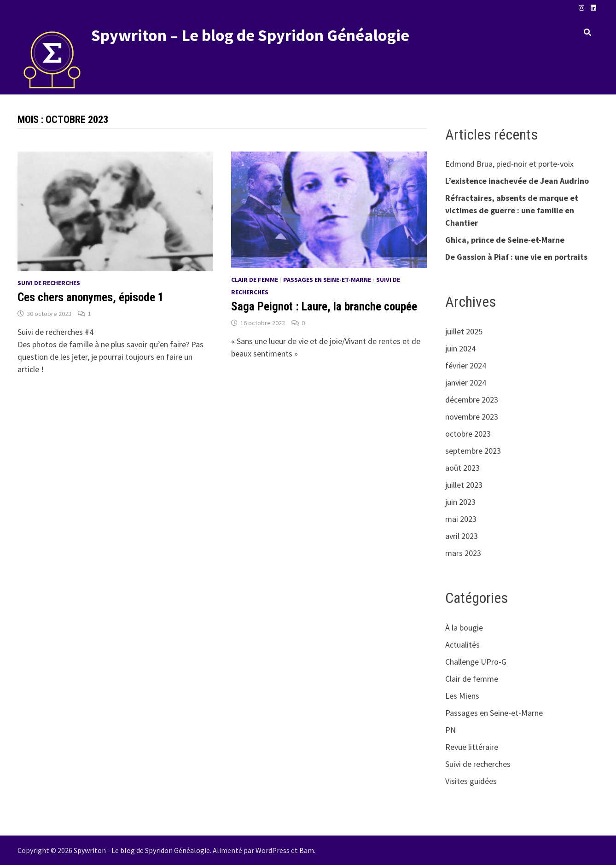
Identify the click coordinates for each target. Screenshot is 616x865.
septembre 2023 (473, 451)
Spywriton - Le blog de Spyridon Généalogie (142, 850)
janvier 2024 (466, 383)
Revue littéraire (472, 747)
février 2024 (466, 365)
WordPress (273, 850)
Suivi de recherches (49, 283)
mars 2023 (463, 553)
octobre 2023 (468, 434)
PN (450, 730)
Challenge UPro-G (476, 662)
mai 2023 (461, 519)
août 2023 (462, 468)
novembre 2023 (472, 417)
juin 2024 (460, 348)
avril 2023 (462, 536)
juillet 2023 (464, 485)
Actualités (462, 645)
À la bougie (464, 628)
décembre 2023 (472, 400)
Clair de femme (255, 280)
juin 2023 (460, 502)
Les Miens (462, 696)
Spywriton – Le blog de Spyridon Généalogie (250, 35)
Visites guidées (471, 781)
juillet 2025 (464, 331)
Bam (307, 850)
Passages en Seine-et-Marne (327, 280)
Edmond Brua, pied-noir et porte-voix (509, 164)
